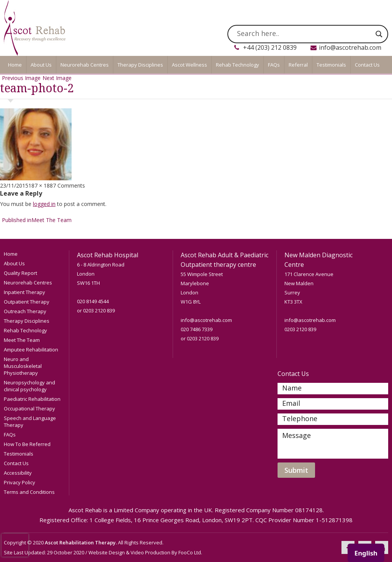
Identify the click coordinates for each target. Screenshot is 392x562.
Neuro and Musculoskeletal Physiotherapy (23, 366)
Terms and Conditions (29, 492)
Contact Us (367, 65)
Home (15, 65)
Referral (298, 65)
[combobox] (366, 553)
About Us (41, 65)
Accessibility (18, 473)
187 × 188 (41, 185)
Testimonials (331, 65)
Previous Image (21, 78)
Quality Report (20, 273)
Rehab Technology (238, 65)
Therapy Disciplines (140, 65)
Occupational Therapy (29, 408)
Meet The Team (22, 340)
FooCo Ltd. (190, 552)
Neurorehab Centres (85, 65)
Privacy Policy (20, 482)
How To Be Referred (27, 444)
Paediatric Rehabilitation (32, 399)
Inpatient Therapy (24, 292)
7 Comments (69, 185)
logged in (44, 204)
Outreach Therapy (25, 311)
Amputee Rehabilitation (31, 350)
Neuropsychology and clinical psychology (29, 386)
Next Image (57, 78)
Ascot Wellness (189, 65)
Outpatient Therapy (27, 302)
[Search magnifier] (379, 34)
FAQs (274, 65)
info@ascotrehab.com (350, 47)
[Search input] (304, 34)
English (366, 553)
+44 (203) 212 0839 (270, 47)
